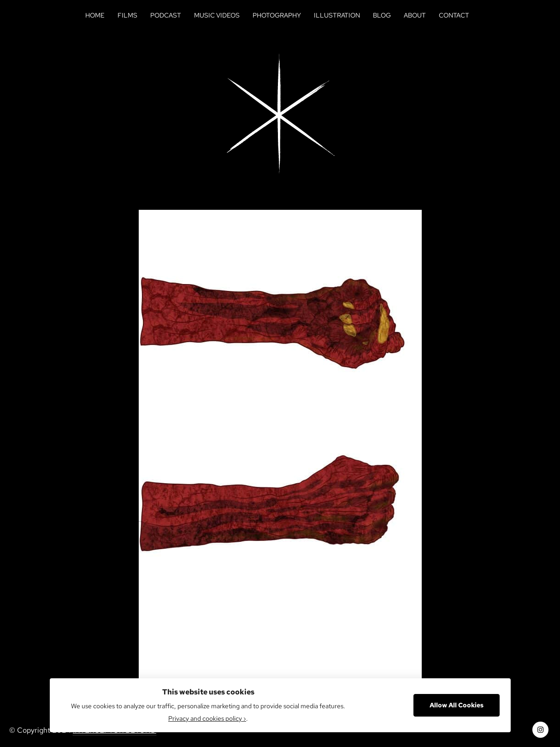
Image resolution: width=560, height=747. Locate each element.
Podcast (166, 15)
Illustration (337, 15)
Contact (454, 15)
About (415, 15)
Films (127, 15)
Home (95, 15)
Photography (277, 15)
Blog (382, 15)
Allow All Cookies (457, 705)
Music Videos (217, 15)
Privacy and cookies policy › (207, 718)
